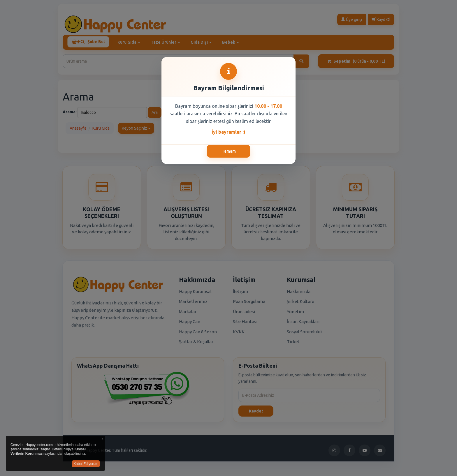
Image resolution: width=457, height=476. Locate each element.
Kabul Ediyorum (86, 464)
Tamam (229, 151)
